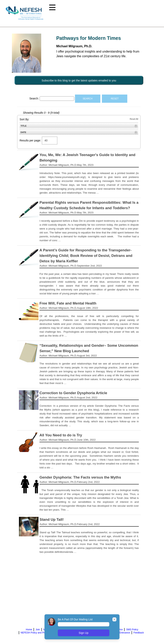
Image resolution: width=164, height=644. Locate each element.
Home (29, 630)
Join (38, 630)
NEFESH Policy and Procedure (37, 633)
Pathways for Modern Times (89, 38)
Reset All (134, 119)
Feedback (139, 633)
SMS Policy (132, 630)
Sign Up (84, 633)
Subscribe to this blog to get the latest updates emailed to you (79, 80)
